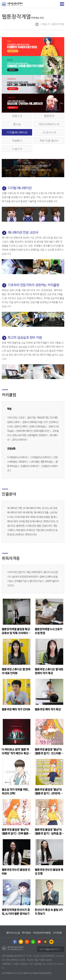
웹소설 (17, 124)
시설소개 (17, 149)
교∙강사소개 (49, 132)
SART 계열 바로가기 (49, 949)
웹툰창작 (49, 116)
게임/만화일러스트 (49, 124)
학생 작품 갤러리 (49, 140)
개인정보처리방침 (42, 933)
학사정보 (26, 933)
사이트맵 (57, 933)
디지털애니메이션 (17, 132)
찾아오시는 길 (13, 933)
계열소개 (17, 116)
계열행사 (17, 140)
